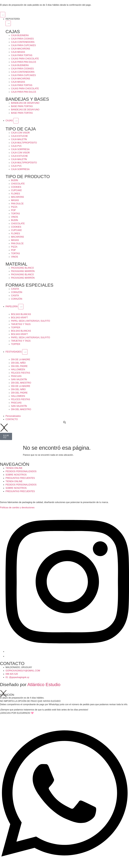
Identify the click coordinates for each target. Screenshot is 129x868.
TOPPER (16, 328)
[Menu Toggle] (3, 15)
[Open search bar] (65, 422)
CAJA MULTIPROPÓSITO (24, 143)
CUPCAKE (16, 190)
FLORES (16, 194)
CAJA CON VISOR (20, 133)
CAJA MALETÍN (19, 139)
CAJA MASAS (18, 52)
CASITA (15, 289)
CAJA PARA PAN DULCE (24, 62)
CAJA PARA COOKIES (22, 39)
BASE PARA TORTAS (22, 106)
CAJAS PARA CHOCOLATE (25, 59)
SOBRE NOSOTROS (16, 475)
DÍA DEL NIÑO (18, 363)
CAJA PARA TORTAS (22, 55)
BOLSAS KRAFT (19, 318)
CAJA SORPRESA (20, 149)
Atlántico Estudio (44, 685)
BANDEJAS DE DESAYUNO (25, 103)
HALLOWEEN (18, 369)
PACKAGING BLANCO (22, 268)
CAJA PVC (16, 146)
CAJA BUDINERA (20, 35)
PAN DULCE (17, 204)
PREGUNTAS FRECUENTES (20, 478)
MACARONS (17, 197)
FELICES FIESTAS (21, 373)
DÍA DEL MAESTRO (21, 383)
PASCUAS (16, 376)
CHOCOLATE (18, 184)
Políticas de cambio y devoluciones (17, 508)
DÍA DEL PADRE (19, 366)
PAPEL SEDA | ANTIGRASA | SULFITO (31, 321)
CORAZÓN (17, 292)
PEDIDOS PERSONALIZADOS (21, 471)
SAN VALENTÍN (19, 379)
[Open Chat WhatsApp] (64, 865)
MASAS (15, 200)
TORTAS (15, 214)
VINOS (15, 217)
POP (13, 210)
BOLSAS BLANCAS (21, 314)
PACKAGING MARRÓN (23, 271)
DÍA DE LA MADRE (21, 360)
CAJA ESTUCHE (19, 136)
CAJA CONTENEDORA (23, 42)
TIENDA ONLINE (14, 468)
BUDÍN (15, 180)
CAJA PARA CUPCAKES (23, 45)
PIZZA (14, 207)
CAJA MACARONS (21, 49)
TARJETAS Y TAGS (21, 324)
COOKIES (16, 187)
